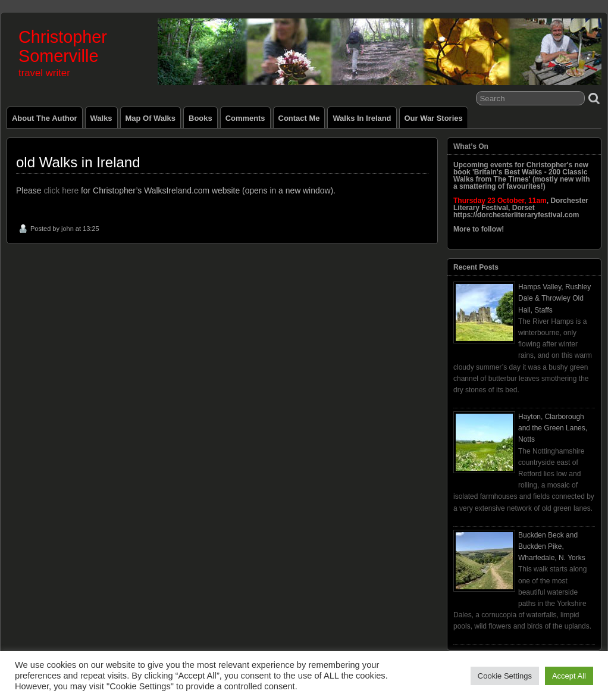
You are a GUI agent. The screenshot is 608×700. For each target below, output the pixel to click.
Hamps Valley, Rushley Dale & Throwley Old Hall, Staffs (554, 298)
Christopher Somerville (63, 46)
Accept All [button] (569, 676)
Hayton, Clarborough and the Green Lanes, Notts (553, 428)
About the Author (45, 118)
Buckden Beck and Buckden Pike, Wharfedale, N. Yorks (552, 546)
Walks (101, 118)
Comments (245, 118)
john (68, 229)
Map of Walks (151, 118)
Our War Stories (434, 118)
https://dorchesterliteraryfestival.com (516, 215)
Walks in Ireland (362, 118)
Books (200, 118)
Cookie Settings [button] (505, 676)
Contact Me (299, 118)
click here (61, 190)
